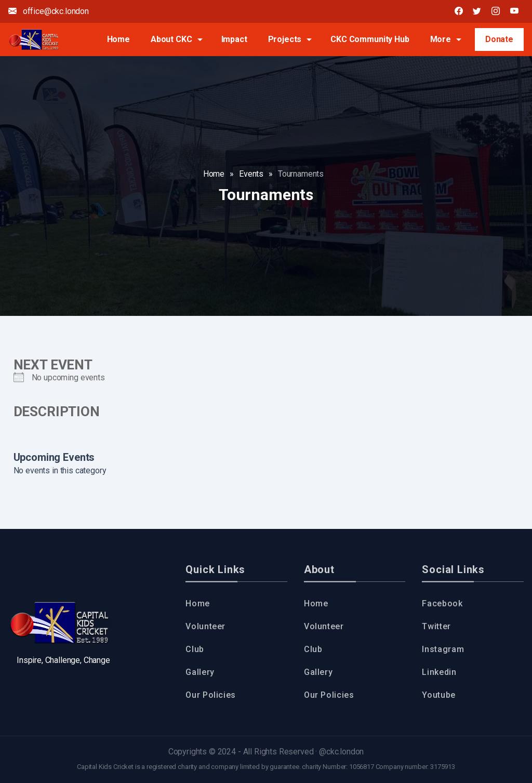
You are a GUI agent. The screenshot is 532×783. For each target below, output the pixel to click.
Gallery (200, 672)
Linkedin (439, 672)
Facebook (442, 603)
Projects (285, 39)
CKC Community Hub (370, 39)
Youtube (438, 695)
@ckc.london (341, 752)
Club (195, 649)
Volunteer (205, 626)
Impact (234, 39)
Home (118, 39)
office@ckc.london (49, 11)
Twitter (436, 626)
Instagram (443, 649)
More (441, 39)
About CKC (171, 39)
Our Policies (211, 695)
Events (251, 174)
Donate (499, 39)
